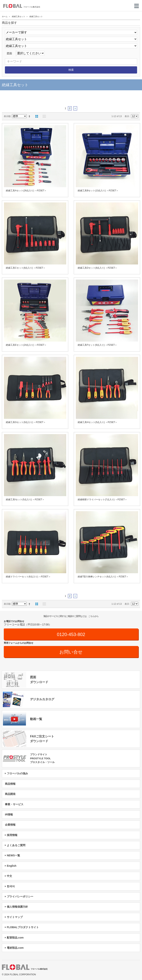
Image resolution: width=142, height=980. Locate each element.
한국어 (11, 886)
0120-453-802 (71, 634)
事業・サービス (14, 804)
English (12, 866)
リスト (43, 116)
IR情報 (9, 814)
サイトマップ (15, 917)
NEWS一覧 (13, 855)
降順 (30, 116)
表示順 (7, 116)
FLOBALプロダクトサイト (23, 927)
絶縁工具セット (19, 16)
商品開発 (10, 794)
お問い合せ (71, 652)
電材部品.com (15, 948)
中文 (9, 876)
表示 (127, 116)
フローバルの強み (17, 773)
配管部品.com (15, 938)
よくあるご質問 (16, 845)
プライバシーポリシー (20, 896)
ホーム (5, 16)
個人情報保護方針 (17, 907)
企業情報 (10, 825)
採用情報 (12, 835)
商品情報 (10, 784)
